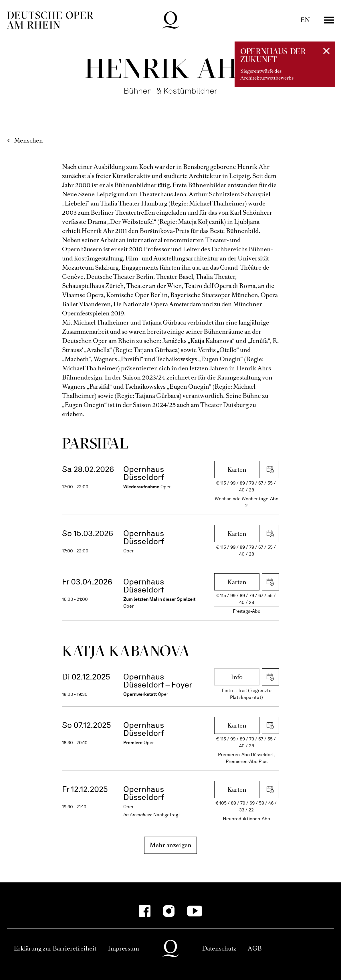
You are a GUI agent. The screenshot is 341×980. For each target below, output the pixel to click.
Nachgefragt (167, 815)
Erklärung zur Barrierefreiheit (55, 948)
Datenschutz (219, 948)
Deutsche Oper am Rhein (50, 20)
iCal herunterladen (270, 469)
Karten (237, 470)
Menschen (28, 140)
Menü (329, 20)
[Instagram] (169, 911)
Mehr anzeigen (171, 845)
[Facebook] (145, 911)
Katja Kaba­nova (126, 651)
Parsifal (95, 443)
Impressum (123, 948)
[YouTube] (195, 911)
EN (305, 20)
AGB (255, 948)
